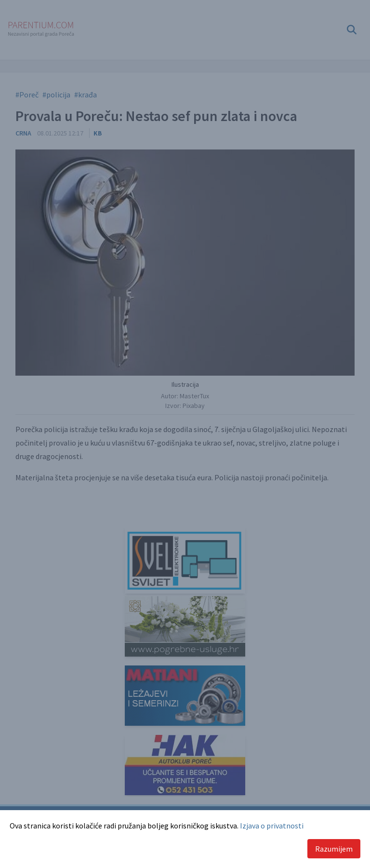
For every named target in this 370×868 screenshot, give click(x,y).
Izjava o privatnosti (272, 826)
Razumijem (334, 849)
